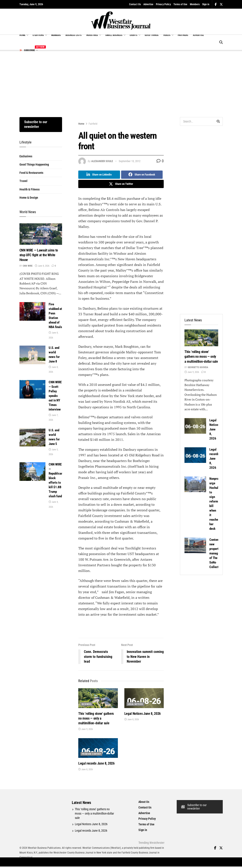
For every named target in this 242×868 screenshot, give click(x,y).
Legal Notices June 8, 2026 (143, 714)
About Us (144, 802)
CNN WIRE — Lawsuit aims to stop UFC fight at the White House (39, 255)
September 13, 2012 (130, 161)
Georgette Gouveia (198, 367)
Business (87, 704)
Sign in (206, 4)
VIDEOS (167, 35)
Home (81, 124)
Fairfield (93, 124)
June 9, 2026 (86, 729)
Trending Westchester (151, 843)
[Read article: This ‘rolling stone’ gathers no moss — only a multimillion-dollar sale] (98, 698)
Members (195, 4)
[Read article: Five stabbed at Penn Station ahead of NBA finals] (32, 311)
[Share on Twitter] (121, 184)
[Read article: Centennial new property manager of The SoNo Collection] (195, 545)
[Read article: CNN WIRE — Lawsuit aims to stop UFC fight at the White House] (41, 234)
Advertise (148, 4)
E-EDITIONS (38, 35)
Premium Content (91, 754)
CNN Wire (28, 266)
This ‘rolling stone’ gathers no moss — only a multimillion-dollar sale (96, 718)
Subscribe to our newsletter (36, 124)
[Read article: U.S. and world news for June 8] (32, 355)
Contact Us (135, 4)
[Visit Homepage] (121, 22)
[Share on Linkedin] (99, 175)
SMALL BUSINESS (114, 35)
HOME (22, 35)
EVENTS (134, 35)
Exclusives (26, 156)
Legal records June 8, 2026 (96, 763)
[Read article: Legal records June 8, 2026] (98, 748)
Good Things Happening (34, 164)
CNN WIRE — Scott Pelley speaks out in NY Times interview (55, 396)
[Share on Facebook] (142, 175)
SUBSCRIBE (28, 50)
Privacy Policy (163, 4)
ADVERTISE (198, 35)
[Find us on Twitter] (221, 848)
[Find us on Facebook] (215, 848)
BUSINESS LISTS (74, 35)
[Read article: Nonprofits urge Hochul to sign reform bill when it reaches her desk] (195, 484)
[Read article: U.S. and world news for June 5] (32, 437)
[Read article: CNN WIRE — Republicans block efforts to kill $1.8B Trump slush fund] (32, 472)
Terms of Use (180, 4)
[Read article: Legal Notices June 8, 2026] (144, 698)
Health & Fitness (30, 189)
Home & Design (29, 198)
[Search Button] (221, 42)
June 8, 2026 (132, 719)
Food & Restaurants (31, 173)
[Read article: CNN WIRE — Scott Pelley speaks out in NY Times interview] (32, 389)
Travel (23, 181)
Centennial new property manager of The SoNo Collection (216, 553)
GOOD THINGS (152, 35)
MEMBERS (56, 35)
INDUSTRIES (92, 35)
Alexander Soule (102, 161)
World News (30, 241)
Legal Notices (135, 704)
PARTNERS (183, 35)
